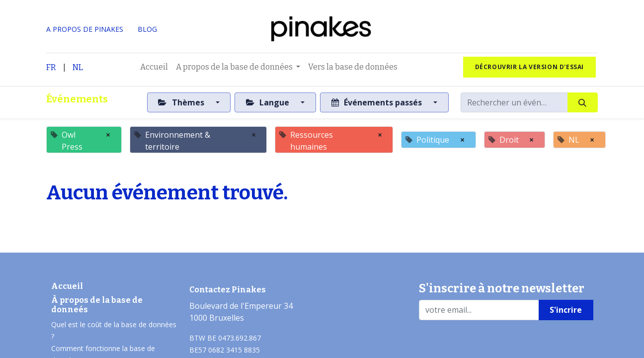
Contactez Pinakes (228, 290)
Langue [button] (269, 102)
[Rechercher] (583, 102)
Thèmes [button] (182, 102)
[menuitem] (154, 67)
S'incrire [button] (566, 310)
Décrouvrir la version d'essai (529, 67)
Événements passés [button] (378, 102)
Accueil (67, 286)
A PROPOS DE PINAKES (85, 29)
